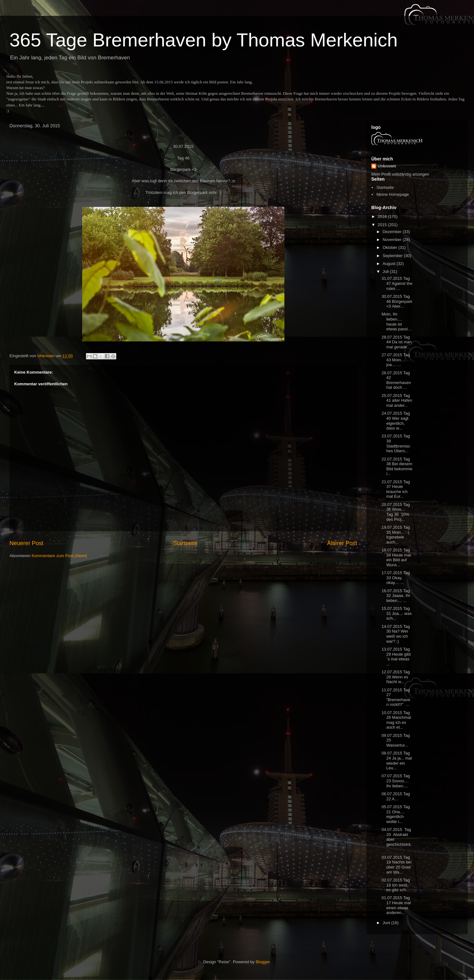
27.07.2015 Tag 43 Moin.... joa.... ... (395, 360)
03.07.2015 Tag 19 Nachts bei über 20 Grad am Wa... (396, 865)
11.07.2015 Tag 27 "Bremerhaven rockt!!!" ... (396, 697)
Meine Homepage (393, 194)
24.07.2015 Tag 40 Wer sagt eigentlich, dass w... (395, 421)
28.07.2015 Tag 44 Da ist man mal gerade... (396, 342)
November (393, 240)
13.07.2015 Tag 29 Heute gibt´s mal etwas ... (396, 657)
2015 (383, 225)
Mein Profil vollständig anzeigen (400, 174)
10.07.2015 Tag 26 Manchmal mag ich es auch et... (396, 720)
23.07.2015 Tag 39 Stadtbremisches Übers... (396, 443)
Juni (387, 923)
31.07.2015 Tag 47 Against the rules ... (397, 283)
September (393, 256)
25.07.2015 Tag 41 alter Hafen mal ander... (397, 400)
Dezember (393, 232)
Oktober (391, 247)
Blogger (263, 962)
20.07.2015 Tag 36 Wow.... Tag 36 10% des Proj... (395, 512)
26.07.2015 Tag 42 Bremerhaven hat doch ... (396, 380)
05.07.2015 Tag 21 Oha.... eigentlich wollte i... (395, 814)
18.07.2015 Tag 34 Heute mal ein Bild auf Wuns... (396, 557)
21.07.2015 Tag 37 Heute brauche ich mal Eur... (395, 489)
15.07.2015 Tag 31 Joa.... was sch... (396, 613)
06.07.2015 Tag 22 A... (395, 796)
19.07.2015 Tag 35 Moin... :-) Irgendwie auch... (395, 535)
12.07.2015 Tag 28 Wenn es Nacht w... (395, 677)
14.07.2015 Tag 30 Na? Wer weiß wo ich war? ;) (395, 634)
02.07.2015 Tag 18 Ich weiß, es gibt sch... (395, 885)
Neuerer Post (26, 543)
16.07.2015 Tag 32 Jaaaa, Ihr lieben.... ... (396, 596)
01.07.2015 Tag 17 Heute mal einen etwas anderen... (396, 905)
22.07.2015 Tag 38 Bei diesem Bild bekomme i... (397, 466)
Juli (386, 271)
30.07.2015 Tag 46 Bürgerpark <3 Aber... (397, 301)
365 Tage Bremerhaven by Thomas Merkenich (204, 40)
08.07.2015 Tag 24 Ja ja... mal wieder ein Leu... (397, 761)
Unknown (387, 166)
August (390, 264)
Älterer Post (342, 543)
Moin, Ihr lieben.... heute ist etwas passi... (396, 322)
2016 (383, 216)
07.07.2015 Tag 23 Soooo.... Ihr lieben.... (395, 781)
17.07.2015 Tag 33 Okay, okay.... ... (395, 578)
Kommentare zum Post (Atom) (59, 556)
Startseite (185, 543)
